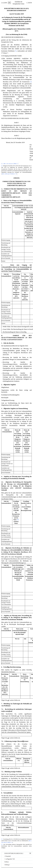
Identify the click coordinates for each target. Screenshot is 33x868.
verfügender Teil (10, 859)
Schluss (7, 862)
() (16, 51)
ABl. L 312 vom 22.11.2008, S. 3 (11, 164)
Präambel (8, 856)
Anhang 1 (7, 865)
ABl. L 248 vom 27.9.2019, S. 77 (9, 174)
